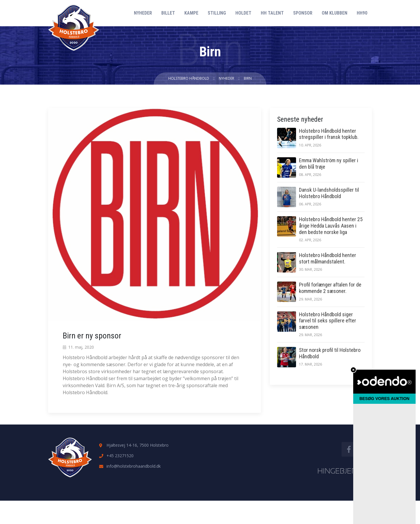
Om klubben (335, 13)
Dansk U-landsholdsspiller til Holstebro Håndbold (329, 193)
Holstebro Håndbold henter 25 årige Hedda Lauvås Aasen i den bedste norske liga (331, 226)
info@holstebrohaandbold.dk (134, 466)
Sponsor (303, 13)
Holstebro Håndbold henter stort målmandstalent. (328, 258)
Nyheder (143, 13)
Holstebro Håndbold (189, 78)
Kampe (191, 13)
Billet (168, 13)
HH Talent (272, 13)
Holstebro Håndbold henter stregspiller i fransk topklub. (329, 134)
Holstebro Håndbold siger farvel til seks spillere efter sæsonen (328, 321)
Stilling (217, 13)
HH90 (362, 13)
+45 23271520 (120, 456)
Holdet (243, 13)
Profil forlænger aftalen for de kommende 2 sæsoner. (330, 288)
